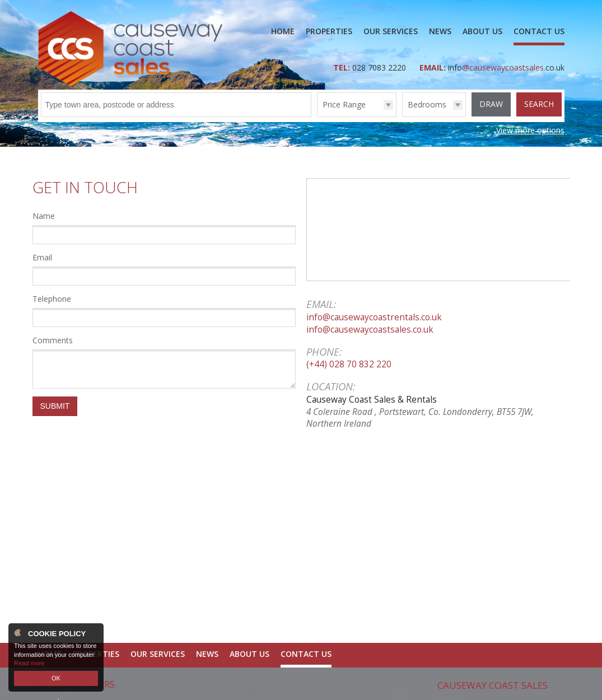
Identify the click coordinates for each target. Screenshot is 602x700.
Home (283, 31)
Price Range (344, 104)
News (440, 31)
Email (42, 257)
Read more (29, 663)
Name (44, 216)
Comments (53, 340)
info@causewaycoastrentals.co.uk (374, 317)
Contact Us (539, 31)
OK (56, 678)
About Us (482, 31)
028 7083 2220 (380, 67)
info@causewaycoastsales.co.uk (370, 330)
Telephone (52, 299)
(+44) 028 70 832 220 (349, 364)
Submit (55, 406)
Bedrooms (427, 104)
